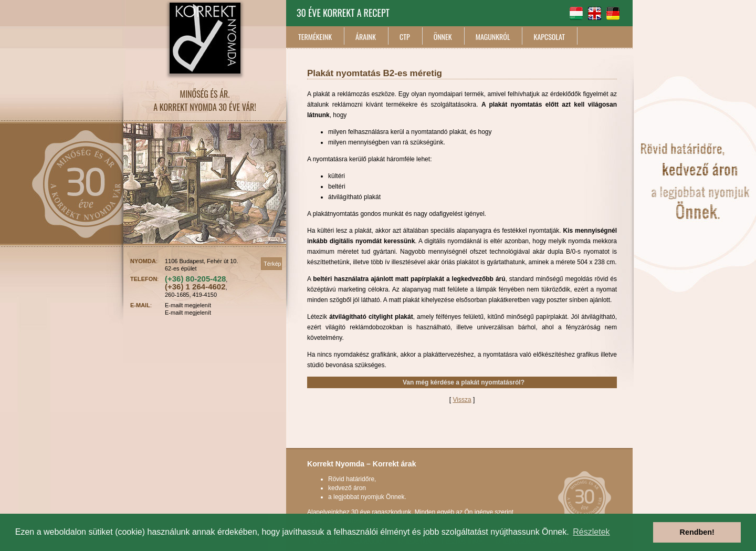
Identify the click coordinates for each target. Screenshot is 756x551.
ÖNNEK (443, 37)
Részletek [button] (591, 532)
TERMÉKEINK (315, 37)
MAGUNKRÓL (493, 37)
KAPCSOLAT (549, 37)
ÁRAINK (366, 37)
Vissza (462, 400)
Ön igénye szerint (489, 512)
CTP (405, 37)
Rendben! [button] (697, 532)
